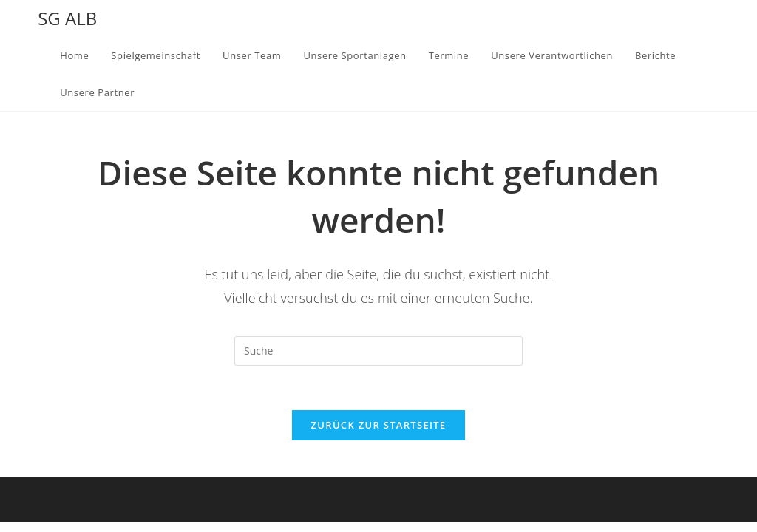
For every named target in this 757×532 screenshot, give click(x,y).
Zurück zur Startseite (379, 425)
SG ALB (67, 18)
